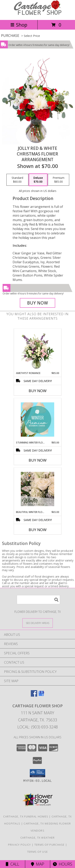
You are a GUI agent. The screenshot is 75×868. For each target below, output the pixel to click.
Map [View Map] (38, 864)
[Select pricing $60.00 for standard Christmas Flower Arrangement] (17, 180)
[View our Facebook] (34, 695)
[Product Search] (38, 600)
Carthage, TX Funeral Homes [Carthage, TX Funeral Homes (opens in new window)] (26, 816)
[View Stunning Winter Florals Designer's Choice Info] (37, 419)
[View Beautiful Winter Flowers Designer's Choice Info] (37, 489)
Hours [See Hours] (62, 864)
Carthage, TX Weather (38, 838)
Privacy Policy (19, 845)
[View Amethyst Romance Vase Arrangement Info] (37, 350)
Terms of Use (38, 852)
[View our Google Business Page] (41, 695)
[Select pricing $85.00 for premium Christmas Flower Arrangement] (58, 180)
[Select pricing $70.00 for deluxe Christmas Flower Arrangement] (38, 180)
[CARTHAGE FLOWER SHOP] (38, 14)
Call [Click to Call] (12, 864)
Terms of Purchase (49, 845)
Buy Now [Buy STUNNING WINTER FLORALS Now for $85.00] (38, 460)
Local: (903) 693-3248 (38, 727)
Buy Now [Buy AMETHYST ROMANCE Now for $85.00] (38, 391)
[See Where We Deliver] (38, 623)
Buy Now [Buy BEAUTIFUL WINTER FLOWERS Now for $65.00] (38, 530)
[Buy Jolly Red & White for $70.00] (38, 303)
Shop (19, 25)
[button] (37, 773)
